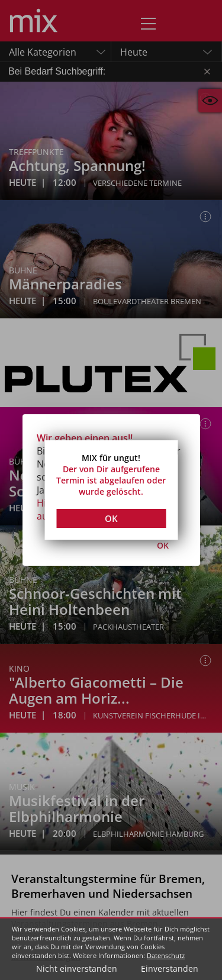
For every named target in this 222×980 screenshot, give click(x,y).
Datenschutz (166, 955)
